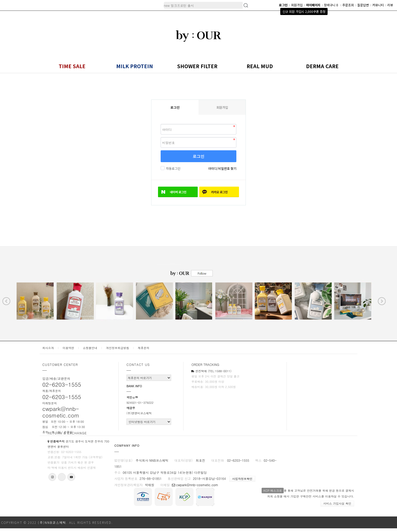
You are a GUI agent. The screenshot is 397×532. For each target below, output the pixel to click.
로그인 (199, 156)
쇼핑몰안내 (90, 348)
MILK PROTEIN (135, 66)
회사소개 (48, 348)
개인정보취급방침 (118, 348)
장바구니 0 (331, 5)
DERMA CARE (322, 66)
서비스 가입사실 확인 (337, 503)
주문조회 (348, 5)
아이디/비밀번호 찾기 (222, 168)
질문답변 (363, 5)
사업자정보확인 (242, 479)
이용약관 (68, 348)
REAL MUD (260, 66)
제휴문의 (144, 348)
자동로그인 (172, 168)
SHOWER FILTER (197, 66)
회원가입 (297, 5)
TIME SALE (72, 66)
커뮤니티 (378, 5)
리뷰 (390, 5)
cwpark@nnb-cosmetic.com (195, 485)
